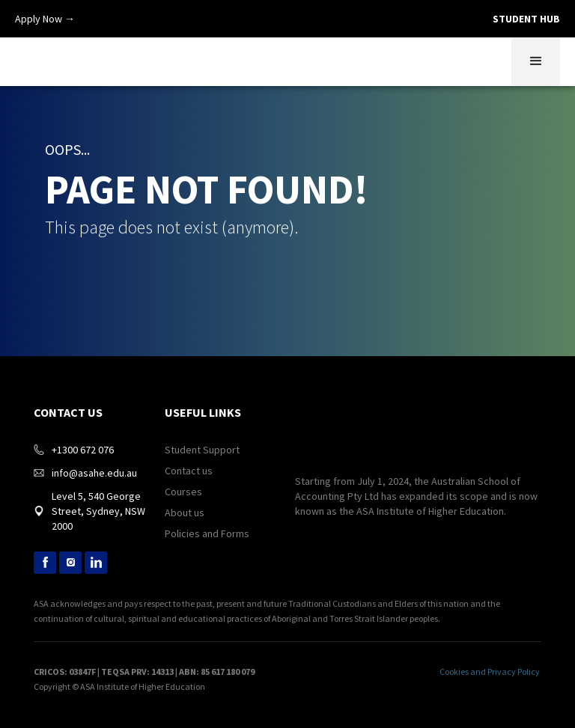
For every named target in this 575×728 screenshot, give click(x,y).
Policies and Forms (207, 533)
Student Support (202, 450)
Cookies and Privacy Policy (490, 672)
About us (185, 513)
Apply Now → (45, 19)
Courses (183, 492)
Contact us (189, 471)
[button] (536, 62)
